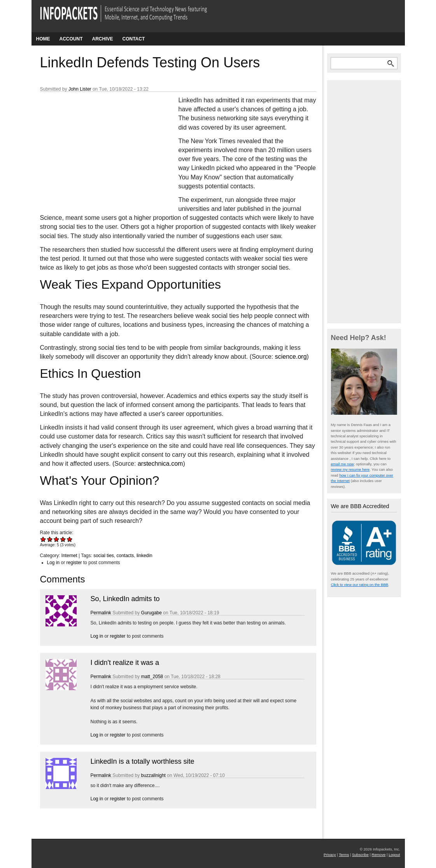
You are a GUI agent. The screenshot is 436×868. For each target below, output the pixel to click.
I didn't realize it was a (125, 663)
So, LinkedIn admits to (125, 599)
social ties (104, 556)
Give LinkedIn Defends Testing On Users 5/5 (70, 539)
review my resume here (350, 469)
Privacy (330, 855)
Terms (344, 855)
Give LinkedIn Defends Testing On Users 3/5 (57, 539)
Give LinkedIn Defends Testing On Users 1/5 (43, 539)
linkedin (144, 556)
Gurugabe (151, 613)
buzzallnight (153, 775)
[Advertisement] (98, 147)
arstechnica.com (160, 464)
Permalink (101, 613)
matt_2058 (152, 677)
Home (43, 39)
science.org (291, 357)
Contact (134, 39)
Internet (69, 556)
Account (71, 39)
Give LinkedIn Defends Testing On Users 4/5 (63, 539)
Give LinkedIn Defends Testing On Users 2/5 (50, 539)
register (74, 563)
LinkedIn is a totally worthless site (143, 761)
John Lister (80, 89)
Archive (103, 39)
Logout (394, 855)
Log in (53, 563)
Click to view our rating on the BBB (360, 585)
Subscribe (360, 855)
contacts (125, 556)
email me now (342, 464)
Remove (379, 855)
